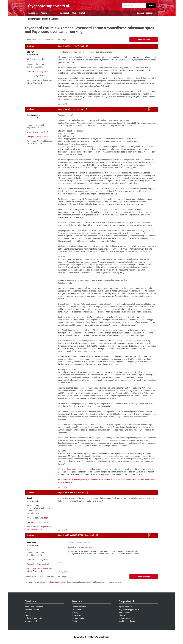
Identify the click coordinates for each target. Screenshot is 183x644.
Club (74, 13)
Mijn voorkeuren (126, 618)
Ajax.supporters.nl (127, 607)
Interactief (64, 13)
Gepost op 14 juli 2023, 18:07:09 (71, 46)
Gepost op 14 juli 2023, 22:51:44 (71, 109)
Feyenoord (35, 55)
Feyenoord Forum (39, 28)
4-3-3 (46, 72)
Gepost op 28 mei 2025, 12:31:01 (71, 535)
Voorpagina (33, 13)
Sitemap (123, 615)
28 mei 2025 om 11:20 (85, 547)
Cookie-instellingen (127, 621)
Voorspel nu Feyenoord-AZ (38, 137)
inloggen (141, 13)
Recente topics (34, 19)
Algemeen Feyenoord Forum (80, 28)
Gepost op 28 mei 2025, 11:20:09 (71, 493)
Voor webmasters (79, 607)
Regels (45, 19)
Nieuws (44, 13)
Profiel (82, 13)
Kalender (28, 615)
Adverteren (77, 615)
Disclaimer (76, 610)
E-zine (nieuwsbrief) (33, 618)
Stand (27, 613)
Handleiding (54, 19)
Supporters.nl (126, 601)
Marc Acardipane (34, 115)
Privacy (75, 613)
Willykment (31, 543)
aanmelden (151, 13)
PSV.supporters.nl (126, 613)
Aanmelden (29, 607)
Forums (54, 13)
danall (29, 498)
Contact (75, 621)
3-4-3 (46, 560)
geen (46, 518)
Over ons (77, 601)
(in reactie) (89, 535)
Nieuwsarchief (31, 621)
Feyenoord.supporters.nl (129, 610)
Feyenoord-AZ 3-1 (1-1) (36, 76)
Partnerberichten (79, 618)
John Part (30, 52)
